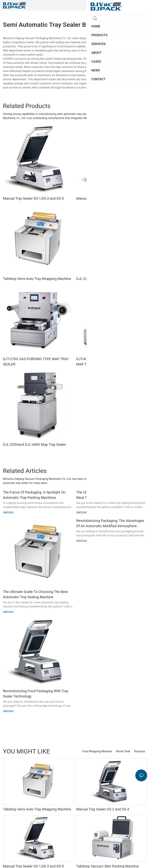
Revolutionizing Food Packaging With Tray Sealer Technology (36, 694)
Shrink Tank (123, 751)
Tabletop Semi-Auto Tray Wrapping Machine (37, 279)
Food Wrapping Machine (97, 751)
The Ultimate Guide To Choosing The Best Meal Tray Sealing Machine (109, 495)
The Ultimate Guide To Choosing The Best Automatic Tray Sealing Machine (35, 594)
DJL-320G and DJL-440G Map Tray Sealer (108, 279)
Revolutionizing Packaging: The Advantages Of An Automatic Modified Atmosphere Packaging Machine (110, 524)
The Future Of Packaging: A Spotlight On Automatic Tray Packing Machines (34, 495)
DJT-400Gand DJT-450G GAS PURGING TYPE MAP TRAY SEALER (111, 362)
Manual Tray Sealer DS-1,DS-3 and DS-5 (33, 198)
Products (140, 751)
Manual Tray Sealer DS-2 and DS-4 (103, 198)
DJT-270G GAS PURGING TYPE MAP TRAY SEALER (36, 362)
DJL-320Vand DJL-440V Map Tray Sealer (34, 444)
